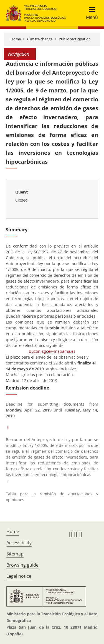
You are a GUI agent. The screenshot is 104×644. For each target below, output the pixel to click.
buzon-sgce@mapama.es (52, 351)
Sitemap (15, 554)
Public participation (75, 39)
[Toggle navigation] (90, 13)
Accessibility (19, 543)
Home (16, 39)
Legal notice (19, 576)
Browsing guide (22, 565)
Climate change (40, 39)
